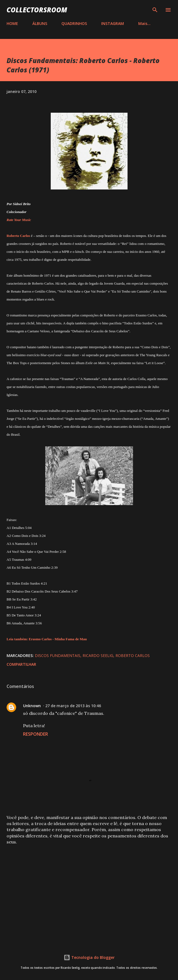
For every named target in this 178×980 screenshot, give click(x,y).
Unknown (32, 706)
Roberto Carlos (133, 655)
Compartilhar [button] (21, 664)
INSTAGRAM (113, 23)
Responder (36, 734)
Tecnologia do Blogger (89, 957)
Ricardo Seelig (98, 655)
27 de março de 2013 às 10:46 (73, 706)
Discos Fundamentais (58, 655)
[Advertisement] (89, 892)
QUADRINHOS (74, 23)
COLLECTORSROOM (37, 10)
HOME (12, 23)
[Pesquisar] (155, 10)
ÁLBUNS (40, 23)
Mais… (144, 23)
